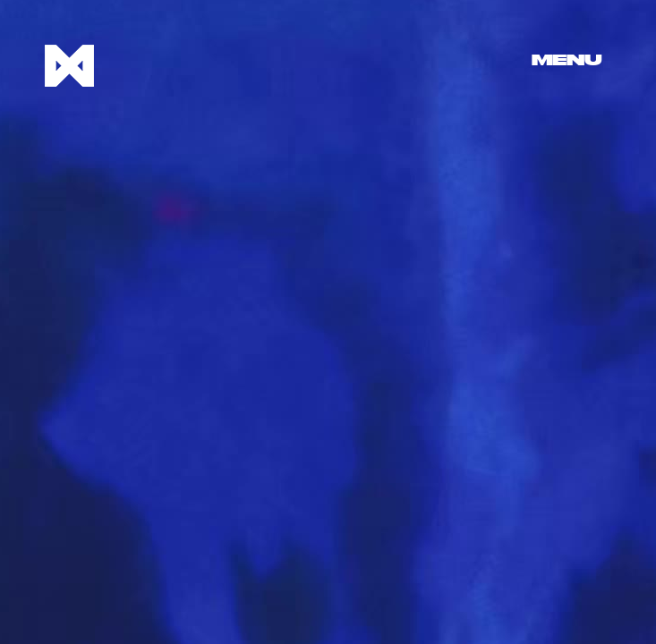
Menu (567, 61)
